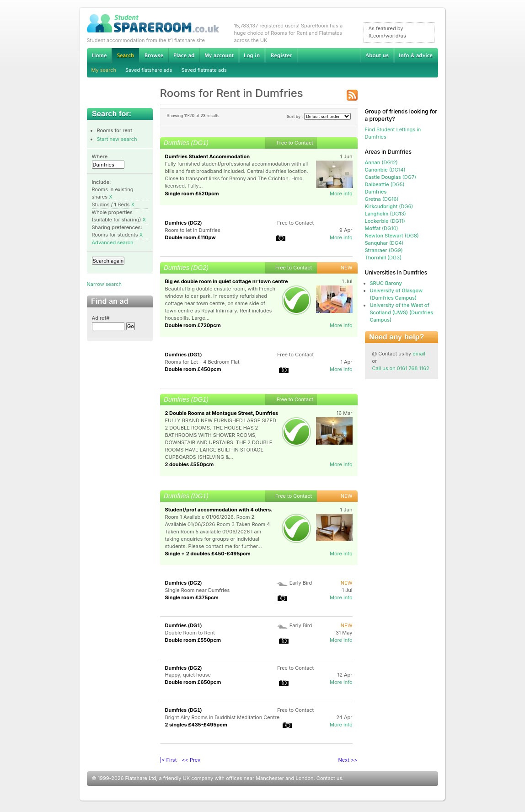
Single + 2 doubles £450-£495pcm (208, 554)
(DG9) (384, 250)
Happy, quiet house (188, 675)
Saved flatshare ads (149, 70)
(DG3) (383, 258)
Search (125, 56)
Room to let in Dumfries (193, 230)
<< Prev (191, 760)
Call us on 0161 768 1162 (401, 368)
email (419, 354)
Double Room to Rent (190, 633)
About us (377, 55)
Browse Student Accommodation (154, 55)
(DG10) (382, 228)
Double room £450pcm (193, 369)
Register (281, 55)
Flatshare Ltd (141, 778)
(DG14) (385, 170)
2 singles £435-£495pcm (196, 725)
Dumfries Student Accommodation (207, 156)
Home (99, 55)
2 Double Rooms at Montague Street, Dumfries (222, 413)
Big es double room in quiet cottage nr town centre (227, 281)
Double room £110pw (190, 237)
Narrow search (104, 284)
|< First (169, 760)
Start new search (117, 139)
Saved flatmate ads (204, 70)
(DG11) (385, 221)
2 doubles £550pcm (190, 464)
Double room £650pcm (193, 682)
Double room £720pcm (193, 325)
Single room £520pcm (192, 194)
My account (219, 55)
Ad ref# (101, 318)
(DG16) (382, 199)
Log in (252, 55)
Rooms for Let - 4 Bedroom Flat (202, 362)
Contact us (329, 778)
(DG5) (385, 184)
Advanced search (113, 242)
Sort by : (319, 116)
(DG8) (392, 236)
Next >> (348, 760)
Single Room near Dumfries (198, 590)
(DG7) (391, 177)
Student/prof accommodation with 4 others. (219, 510)
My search (104, 70)
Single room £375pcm (192, 597)
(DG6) (389, 206)
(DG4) (384, 243)
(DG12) (381, 162)
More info (341, 194)
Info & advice (416, 55)
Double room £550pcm (193, 640)
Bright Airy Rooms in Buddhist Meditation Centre (222, 717)
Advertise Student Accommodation (184, 55)
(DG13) (386, 214)
